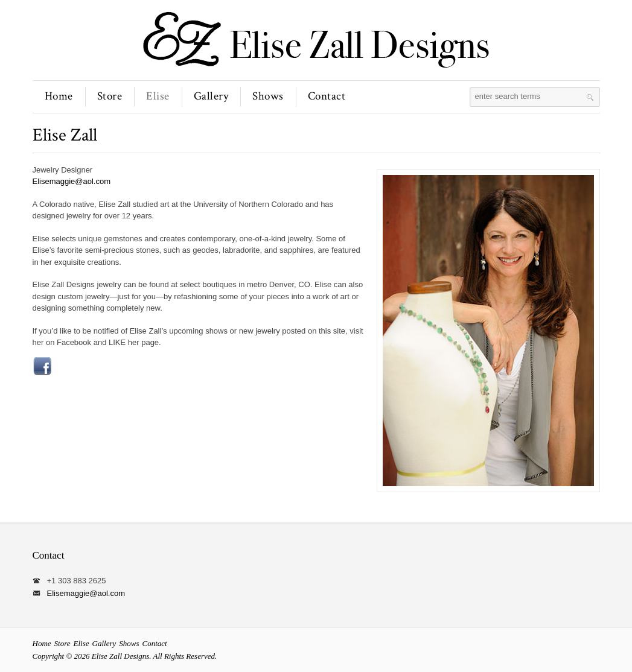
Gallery (211, 96)
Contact (327, 96)
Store (110, 96)
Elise (158, 96)
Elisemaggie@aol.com (72, 181)
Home (59, 96)
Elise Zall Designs (120, 656)
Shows (268, 96)
